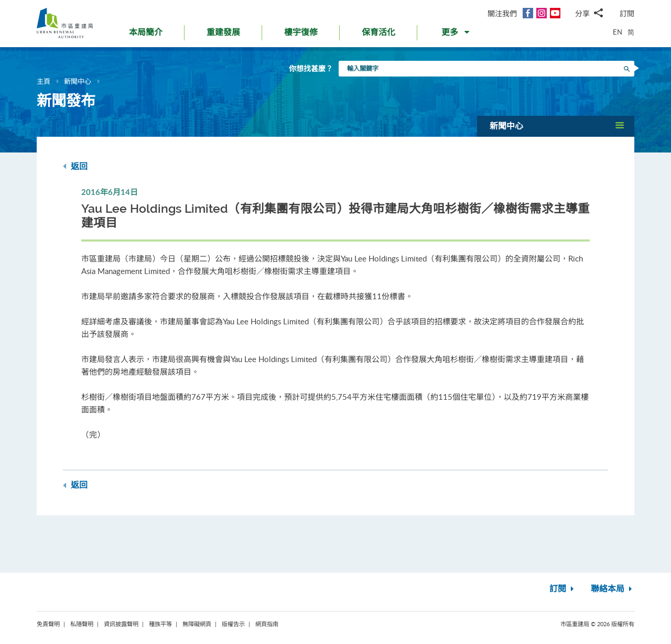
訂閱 (627, 13)
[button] (456, 35)
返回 (75, 166)
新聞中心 (78, 81)
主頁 (44, 81)
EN (618, 32)
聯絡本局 (613, 589)
